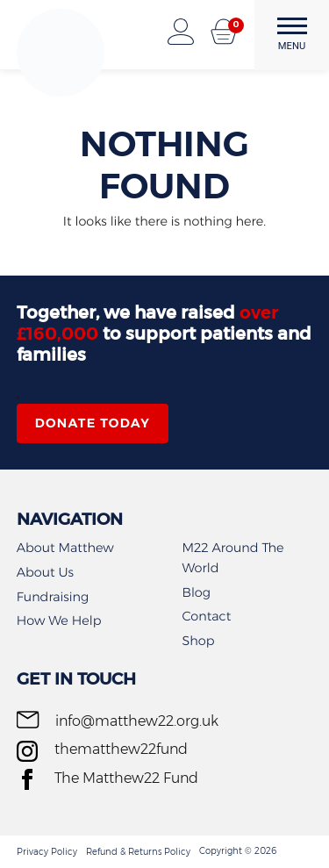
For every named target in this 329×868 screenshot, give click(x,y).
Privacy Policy (47, 852)
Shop (199, 641)
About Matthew (65, 548)
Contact (207, 616)
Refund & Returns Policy (138, 852)
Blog (197, 592)
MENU (292, 34)
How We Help (59, 621)
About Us (45, 572)
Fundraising (53, 597)
